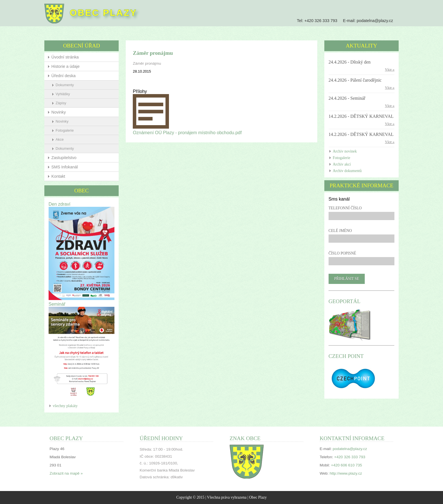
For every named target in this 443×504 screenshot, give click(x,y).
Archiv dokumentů (347, 171)
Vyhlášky (63, 94)
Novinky (59, 112)
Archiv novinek (345, 151)
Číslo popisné (342, 253)
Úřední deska (64, 76)
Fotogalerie (65, 130)
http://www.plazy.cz (346, 473)
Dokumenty (65, 85)
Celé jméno (340, 231)
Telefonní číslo (345, 208)
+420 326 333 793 (321, 21)
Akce (60, 139)
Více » (390, 69)
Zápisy (61, 103)
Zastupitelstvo (64, 158)
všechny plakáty (65, 406)
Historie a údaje (66, 66)
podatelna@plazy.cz (375, 21)
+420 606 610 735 (346, 465)
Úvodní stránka (65, 57)
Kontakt (58, 176)
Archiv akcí (342, 164)
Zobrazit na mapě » (66, 473)
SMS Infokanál (65, 167)
